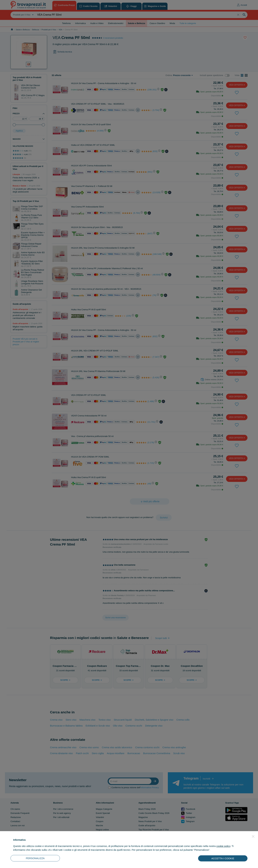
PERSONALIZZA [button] (35, 858)
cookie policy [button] (223, 846)
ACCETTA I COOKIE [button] (223, 858)
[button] (253, 836)
